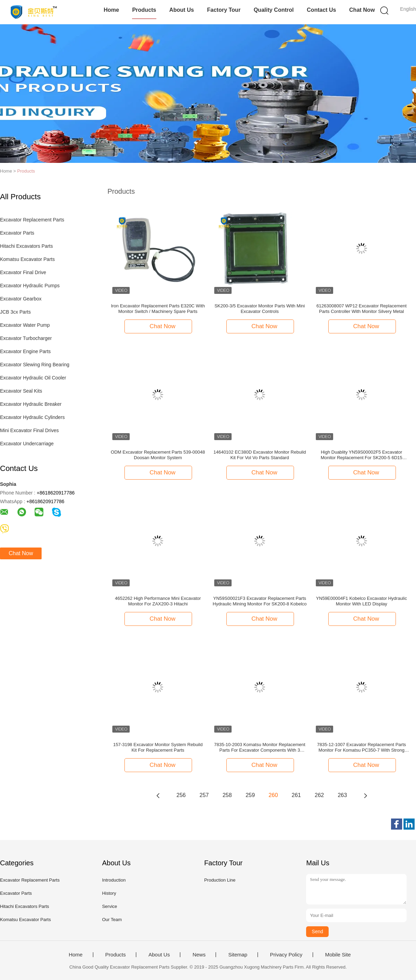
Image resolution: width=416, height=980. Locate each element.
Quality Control (274, 10)
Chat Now (362, 10)
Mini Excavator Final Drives (29, 430)
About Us (181, 10)
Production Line (220, 880)
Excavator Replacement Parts (32, 220)
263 (342, 795)
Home (111, 10)
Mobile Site (338, 955)
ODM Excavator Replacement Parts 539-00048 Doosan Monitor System (158, 455)
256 (181, 795)
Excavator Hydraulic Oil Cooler (33, 378)
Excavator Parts (17, 233)
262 (319, 795)
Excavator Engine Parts (25, 351)
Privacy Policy (286, 955)
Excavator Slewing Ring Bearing (35, 365)
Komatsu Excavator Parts (27, 259)
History (109, 893)
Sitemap (238, 955)
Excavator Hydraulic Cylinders (32, 417)
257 (204, 795)
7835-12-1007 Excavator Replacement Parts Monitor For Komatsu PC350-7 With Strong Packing (361, 747)
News (199, 955)
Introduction (114, 880)
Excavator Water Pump (25, 325)
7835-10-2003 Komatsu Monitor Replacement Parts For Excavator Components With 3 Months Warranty (260, 747)
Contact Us (321, 10)
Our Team (112, 920)
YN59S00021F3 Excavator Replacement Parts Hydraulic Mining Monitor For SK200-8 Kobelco (260, 601)
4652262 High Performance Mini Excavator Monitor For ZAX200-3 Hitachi (158, 601)
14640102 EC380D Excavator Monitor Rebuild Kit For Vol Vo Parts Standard (260, 455)
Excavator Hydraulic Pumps (30, 286)
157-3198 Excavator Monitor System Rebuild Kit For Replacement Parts (158, 747)
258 (227, 795)
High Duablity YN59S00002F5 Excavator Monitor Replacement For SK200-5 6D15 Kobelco (362, 455)
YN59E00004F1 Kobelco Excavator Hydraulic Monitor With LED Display (362, 601)
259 (250, 795)
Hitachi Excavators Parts (27, 246)
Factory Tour (224, 10)
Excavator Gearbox (21, 299)
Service (109, 906)
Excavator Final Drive (23, 272)
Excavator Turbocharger (26, 338)
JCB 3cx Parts (15, 312)
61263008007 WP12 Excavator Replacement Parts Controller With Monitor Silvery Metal (362, 309)
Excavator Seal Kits (21, 391)
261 (296, 795)
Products (144, 10)
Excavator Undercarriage (27, 444)
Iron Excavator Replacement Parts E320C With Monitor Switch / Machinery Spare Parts (158, 309)
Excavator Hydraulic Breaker (31, 404)
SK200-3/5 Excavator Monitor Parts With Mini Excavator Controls (260, 309)
